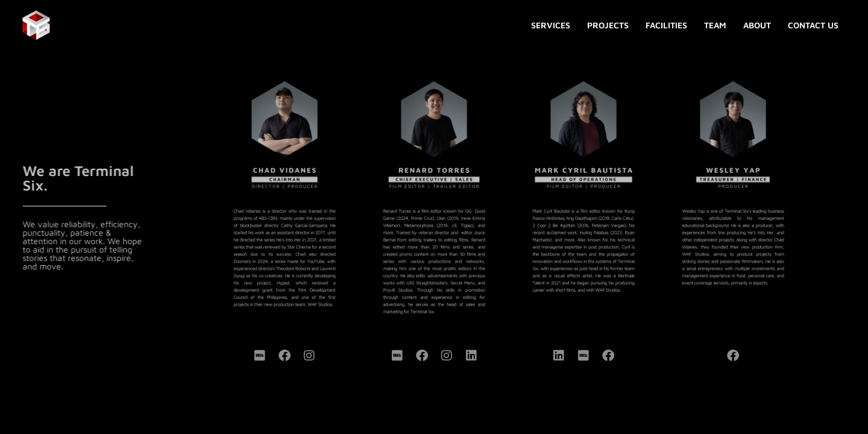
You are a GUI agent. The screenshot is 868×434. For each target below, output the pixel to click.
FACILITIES (666, 25)
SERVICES (551, 25)
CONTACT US (813, 25)
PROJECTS (608, 25)
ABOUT (757, 25)
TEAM (715, 25)
